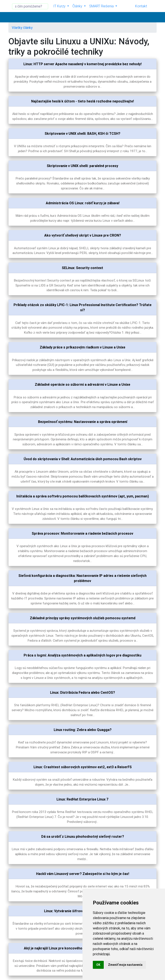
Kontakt (141, 6)
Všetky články (22, 28)
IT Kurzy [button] (60, 6)
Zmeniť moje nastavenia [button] (125, 965)
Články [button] (78, 6)
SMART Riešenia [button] (102, 6)
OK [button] (98, 965)
